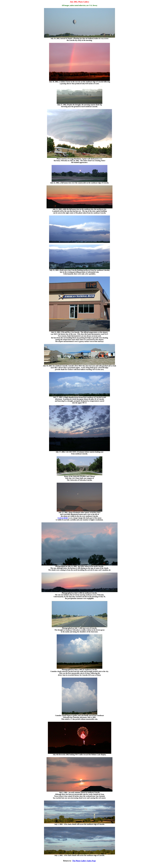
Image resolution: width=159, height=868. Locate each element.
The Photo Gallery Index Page (84, 861)
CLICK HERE (63, 518)
